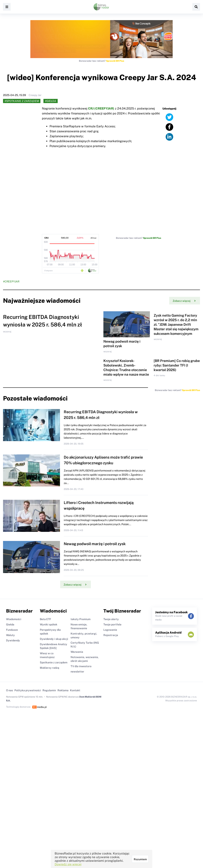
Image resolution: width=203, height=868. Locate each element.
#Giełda (51, 101)
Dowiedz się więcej (68, 864)
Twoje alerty (111, 619)
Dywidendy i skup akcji (54, 639)
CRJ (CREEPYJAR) (101, 108)
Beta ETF (45, 619)
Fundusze (12, 630)
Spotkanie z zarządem (54, 662)
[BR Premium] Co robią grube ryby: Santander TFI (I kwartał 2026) (177, 365)
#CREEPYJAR (11, 281)
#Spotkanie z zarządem (22, 101)
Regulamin (49, 690)
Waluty (10, 635)
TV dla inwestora (81, 666)
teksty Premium (81, 619)
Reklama (63, 690)
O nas (9, 690)
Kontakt (75, 690)
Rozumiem (140, 859)
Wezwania (77, 652)
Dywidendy (13, 640)
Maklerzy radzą (50, 668)
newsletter (77, 672)
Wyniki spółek (49, 624)
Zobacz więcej (184, 301)
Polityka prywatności (28, 690)
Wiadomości (14, 619)
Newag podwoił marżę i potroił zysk (95, 544)
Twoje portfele (112, 624)
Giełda (10, 624)
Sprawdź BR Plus (115, 61)
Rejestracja (111, 635)
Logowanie (110, 630)
